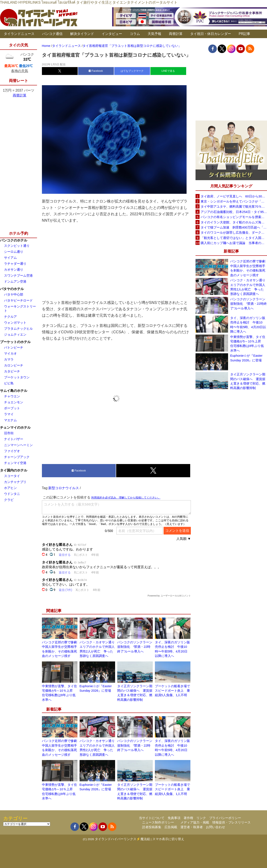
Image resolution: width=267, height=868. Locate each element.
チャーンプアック (17, 457)
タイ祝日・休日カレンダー (211, 34)
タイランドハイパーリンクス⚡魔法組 (122, 839)
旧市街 (9, 433)
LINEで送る (168, 71)
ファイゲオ (12, 451)
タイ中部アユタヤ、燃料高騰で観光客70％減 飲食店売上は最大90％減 (234, 206)
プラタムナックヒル (18, 328)
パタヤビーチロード (18, 300)
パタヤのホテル (12, 289)
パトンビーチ (14, 347)
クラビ (9, 500)
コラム (135, 34)
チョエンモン (14, 402)
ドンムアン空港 (15, 281)
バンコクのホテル (14, 240)
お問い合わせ (216, 827)
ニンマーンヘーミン (18, 445)
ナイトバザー (14, 439)
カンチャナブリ (15, 482)
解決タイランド (82, 34)
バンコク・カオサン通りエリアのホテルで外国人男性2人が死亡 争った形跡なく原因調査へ (248, 287)
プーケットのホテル (15, 342)
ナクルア (10, 317)
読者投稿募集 (152, 827)
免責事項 (174, 818)
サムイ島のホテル (14, 391)
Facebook (96, 71)
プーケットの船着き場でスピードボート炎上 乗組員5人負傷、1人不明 (172, 691)
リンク (201, 818)
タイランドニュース (19, 34)
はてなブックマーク (132, 71)
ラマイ (9, 414)
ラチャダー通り (15, 264)
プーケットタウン (17, 377)
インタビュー (112, 34)
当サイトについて (152, 818)
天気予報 (154, 34)
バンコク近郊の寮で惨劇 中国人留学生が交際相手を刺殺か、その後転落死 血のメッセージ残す (249, 268)
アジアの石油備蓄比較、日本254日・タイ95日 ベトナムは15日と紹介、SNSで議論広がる (234, 212)
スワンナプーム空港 (18, 275)
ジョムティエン (15, 334)
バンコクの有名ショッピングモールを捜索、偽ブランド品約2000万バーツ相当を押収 (234, 217)
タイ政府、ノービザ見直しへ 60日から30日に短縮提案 (234, 196)
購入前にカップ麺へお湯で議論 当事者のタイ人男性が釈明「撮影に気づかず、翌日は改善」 (234, 243)
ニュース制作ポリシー (158, 822)
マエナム (10, 420)
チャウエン (12, 396)
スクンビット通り (17, 246)
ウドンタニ (12, 494)
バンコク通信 (52, 34)
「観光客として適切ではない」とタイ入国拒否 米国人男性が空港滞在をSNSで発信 (234, 238)
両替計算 (176, 34)
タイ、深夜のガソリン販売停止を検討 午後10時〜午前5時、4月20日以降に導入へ (248, 325)
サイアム (10, 258)
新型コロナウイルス (64, 488)
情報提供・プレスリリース (231, 822)
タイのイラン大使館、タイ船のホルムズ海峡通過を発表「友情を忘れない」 (234, 222)
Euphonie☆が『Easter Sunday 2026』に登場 (246, 358)
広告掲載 (171, 827)
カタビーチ (12, 371)
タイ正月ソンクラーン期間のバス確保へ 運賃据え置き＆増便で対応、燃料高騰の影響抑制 (248, 381)
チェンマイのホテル (15, 428)
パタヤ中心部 (14, 294)
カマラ (9, 359)
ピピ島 (9, 383)
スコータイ (12, 476)
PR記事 (244, 34)
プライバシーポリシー (225, 818)
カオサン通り (14, 269)
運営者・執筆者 (192, 827)
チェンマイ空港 (15, 463)
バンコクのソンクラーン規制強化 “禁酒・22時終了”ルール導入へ (135, 647)
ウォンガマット (15, 323)
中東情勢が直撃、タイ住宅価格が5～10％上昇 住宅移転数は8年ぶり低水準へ (248, 344)
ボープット (12, 408)
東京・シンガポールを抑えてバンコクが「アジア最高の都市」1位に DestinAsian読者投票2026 (234, 201)
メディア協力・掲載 (195, 822)
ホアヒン (10, 488)
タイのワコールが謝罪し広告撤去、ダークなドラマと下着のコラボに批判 (234, 232)
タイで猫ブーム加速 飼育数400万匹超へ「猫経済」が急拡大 (234, 227)
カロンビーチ (14, 365)
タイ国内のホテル (14, 470)
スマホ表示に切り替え (168, 839)
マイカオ (10, 353)
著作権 (188, 818)
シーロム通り (14, 252)
